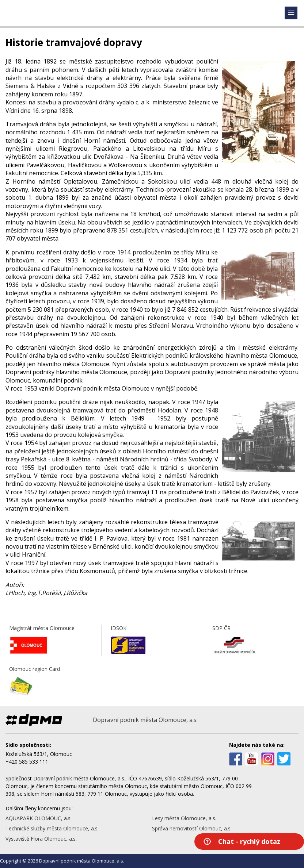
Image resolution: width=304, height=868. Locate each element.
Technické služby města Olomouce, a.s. (52, 828)
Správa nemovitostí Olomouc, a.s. (192, 828)
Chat (249, 841)
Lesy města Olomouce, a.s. (184, 818)
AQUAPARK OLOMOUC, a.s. (39, 818)
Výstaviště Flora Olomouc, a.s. (41, 839)
